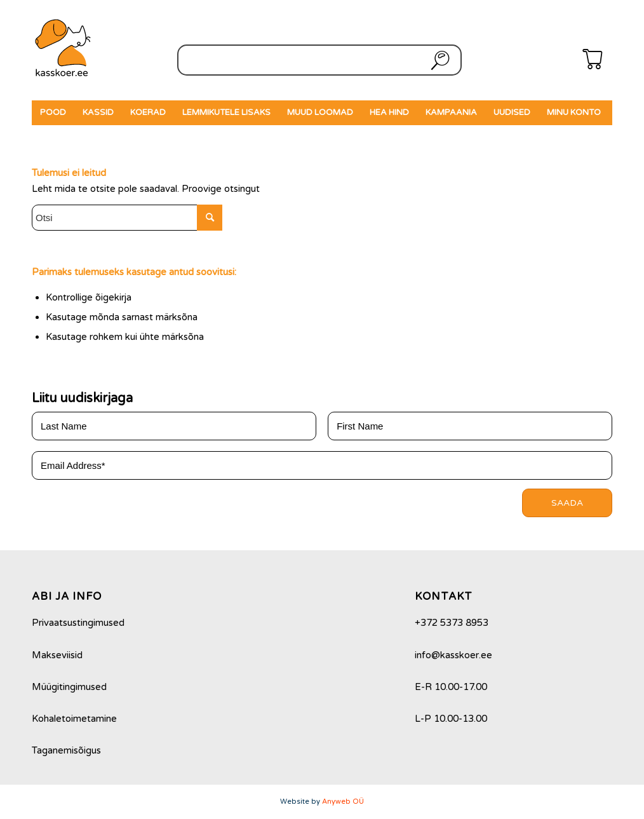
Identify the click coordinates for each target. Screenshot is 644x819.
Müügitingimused (69, 687)
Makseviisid (57, 655)
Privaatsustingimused (78, 623)
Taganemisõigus (66, 750)
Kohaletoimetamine (74, 719)
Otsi (438, 60)
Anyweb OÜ (343, 802)
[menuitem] (53, 113)
